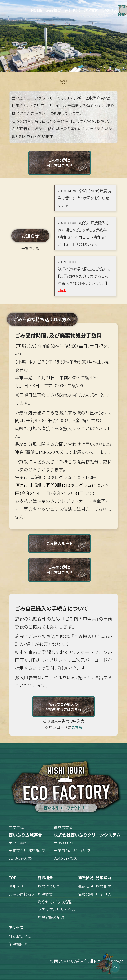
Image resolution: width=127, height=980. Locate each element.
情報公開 (86, 894)
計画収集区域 (20, 936)
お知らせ (16, 886)
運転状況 (72, 10)
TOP (12, 878)
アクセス (110, 10)
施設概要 (54, 10)
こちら (77, 727)
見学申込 (103, 894)
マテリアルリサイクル (56, 909)
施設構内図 (18, 944)
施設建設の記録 (51, 917)
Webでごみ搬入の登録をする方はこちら (63, 707)
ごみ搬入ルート (60, 543)
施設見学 (103, 886)
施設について (49, 886)
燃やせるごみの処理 (55, 902)
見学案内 (91, 10)
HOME (37, 10)
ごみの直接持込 (22, 894)
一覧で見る (30, 248)
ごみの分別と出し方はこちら (60, 163)
